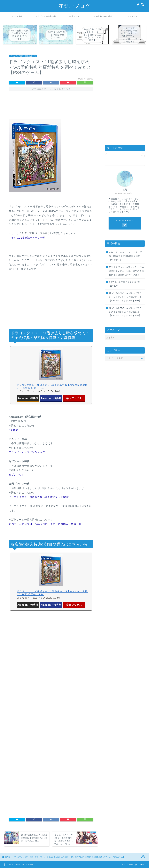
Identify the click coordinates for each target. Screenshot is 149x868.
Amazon (14, 430)
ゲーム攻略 (17, 16)
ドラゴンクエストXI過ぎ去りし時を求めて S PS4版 (39, 497)
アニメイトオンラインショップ (27, 452)
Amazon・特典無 (51, 398)
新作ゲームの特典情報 (46, 16)
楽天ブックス (74, 398)
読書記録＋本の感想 (103, 16)
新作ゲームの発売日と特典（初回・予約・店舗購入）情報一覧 (45, 524)
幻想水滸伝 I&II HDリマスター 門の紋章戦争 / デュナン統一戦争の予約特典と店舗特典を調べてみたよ (126, 271)
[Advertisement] (51, 107)
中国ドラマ (74, 16)
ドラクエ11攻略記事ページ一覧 (27, 238)
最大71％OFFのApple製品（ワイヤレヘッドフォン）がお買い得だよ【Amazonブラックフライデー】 (126, 297)
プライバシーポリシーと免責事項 (20, 864)
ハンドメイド (132, 16)
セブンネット (17, 475)
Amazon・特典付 (28, 398)
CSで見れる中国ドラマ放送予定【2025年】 (125, 284)
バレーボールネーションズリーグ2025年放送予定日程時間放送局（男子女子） (125, 256)
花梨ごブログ (74, 6)
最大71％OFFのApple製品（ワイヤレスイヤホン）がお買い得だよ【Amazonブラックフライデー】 (126, 312)
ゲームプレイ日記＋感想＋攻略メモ (23, 56)
